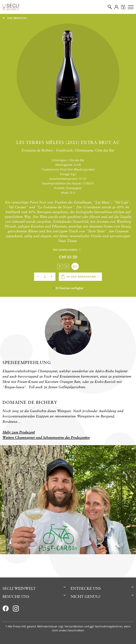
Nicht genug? (86, 596)
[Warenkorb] (123, 7)
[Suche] (110, 7)
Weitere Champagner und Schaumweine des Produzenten (46, 437)
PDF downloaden (65, 250)
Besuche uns (16, 596)
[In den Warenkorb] (80, 277)
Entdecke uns (86, 588)
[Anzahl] (45, 277)
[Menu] (131, 7)
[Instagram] (16, 609)
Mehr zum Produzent (19, 432)
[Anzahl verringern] (38, 277)
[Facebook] (6, 609)
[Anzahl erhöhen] (52, 277)
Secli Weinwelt (19, 588)
